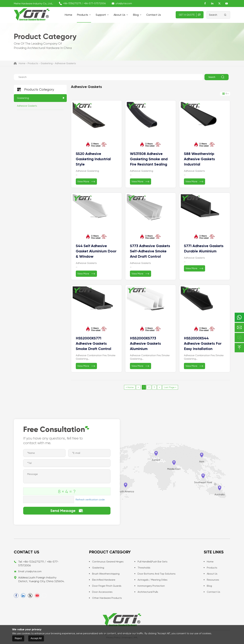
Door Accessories (101, 592)
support (101, 15)
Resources (211, 580)
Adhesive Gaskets (65, 63)
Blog (136, 15)
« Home (130, 387)
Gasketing (47, 63)
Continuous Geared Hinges (106, 562)
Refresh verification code (90, 500)
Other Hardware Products (105, 598)
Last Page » (170, 387)
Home (68, 15)
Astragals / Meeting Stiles (151, 580)
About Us (119, 15)
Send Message (67, 511)
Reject (18, 638)
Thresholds (142, 568)
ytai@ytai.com (124, 3)
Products (82, 15)
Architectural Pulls (146, 592)
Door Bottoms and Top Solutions (155, 574)
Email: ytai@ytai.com (30, 571)
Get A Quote (190, 15)
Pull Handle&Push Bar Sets (151, 562)
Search (217, 77)
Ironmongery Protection (150, 586)
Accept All (36, 638)
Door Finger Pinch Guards (105, 586)
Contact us (154, 15)
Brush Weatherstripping (104, 574)
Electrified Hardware (102, 580)
